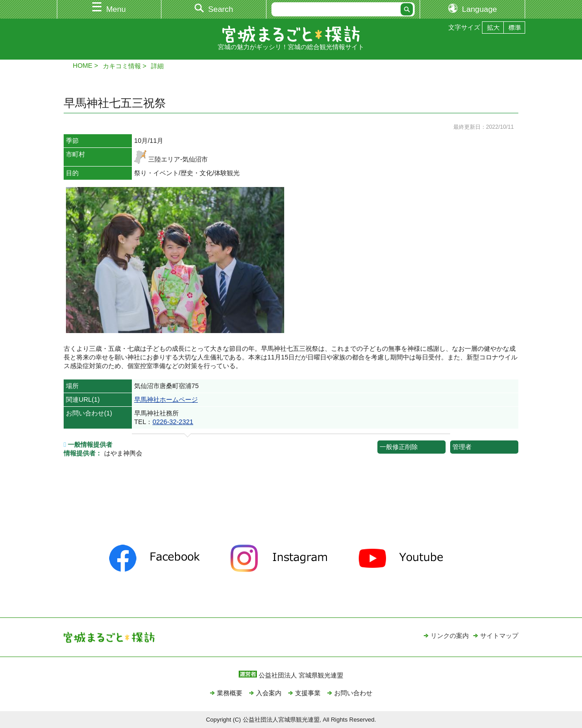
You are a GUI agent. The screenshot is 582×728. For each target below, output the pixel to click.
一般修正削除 (399, 447)
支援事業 (308, 693)
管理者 (462, 447)
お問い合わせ (353, 693)
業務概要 (230, 693)
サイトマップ (499, 636)
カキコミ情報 (122, 66)
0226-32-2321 (173, 422)
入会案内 (269, 693)
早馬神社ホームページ (166, 399)
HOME (83, 66)
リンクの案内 (450, 636)
